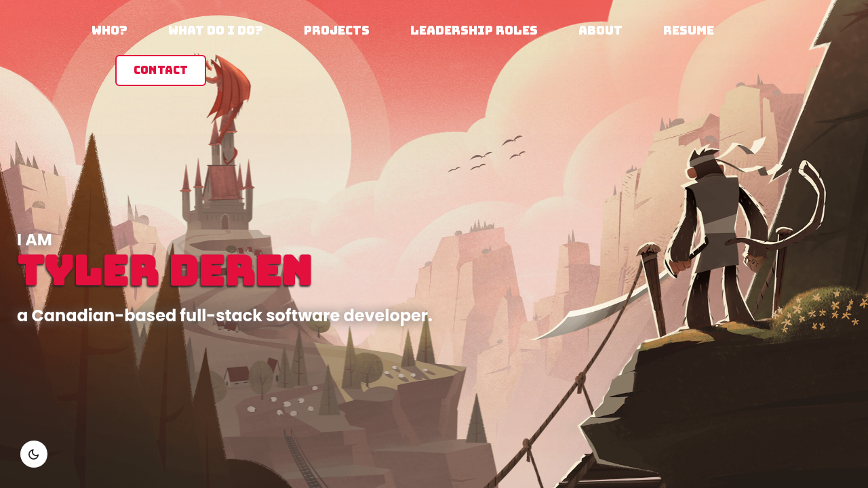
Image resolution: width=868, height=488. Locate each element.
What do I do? (216, 30)
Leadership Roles (474, 30)
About (600, 30)
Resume (689, 30)
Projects (337, 30)
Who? (110, 30)
